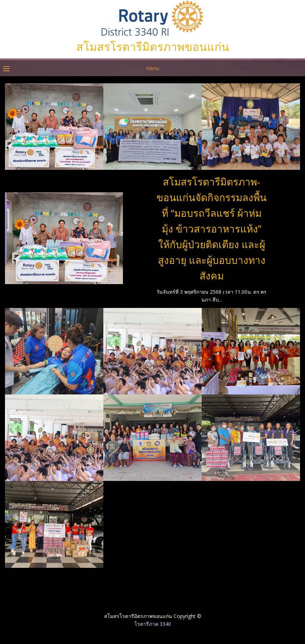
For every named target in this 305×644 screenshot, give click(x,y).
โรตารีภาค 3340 (153, 624)
